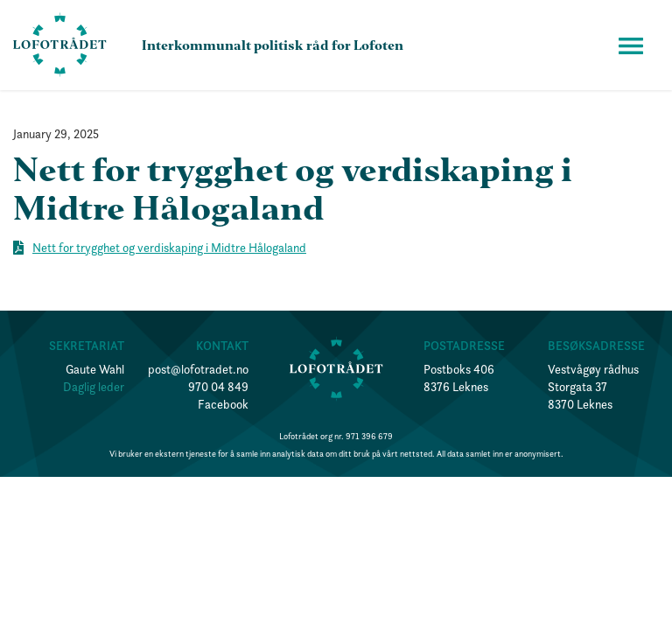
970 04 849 (218, 387)
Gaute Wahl (95, 369)
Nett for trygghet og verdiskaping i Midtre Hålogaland (169, 248)
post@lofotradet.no (198, 369)
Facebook (223, 404)
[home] (60, 45)
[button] (631, 45)
